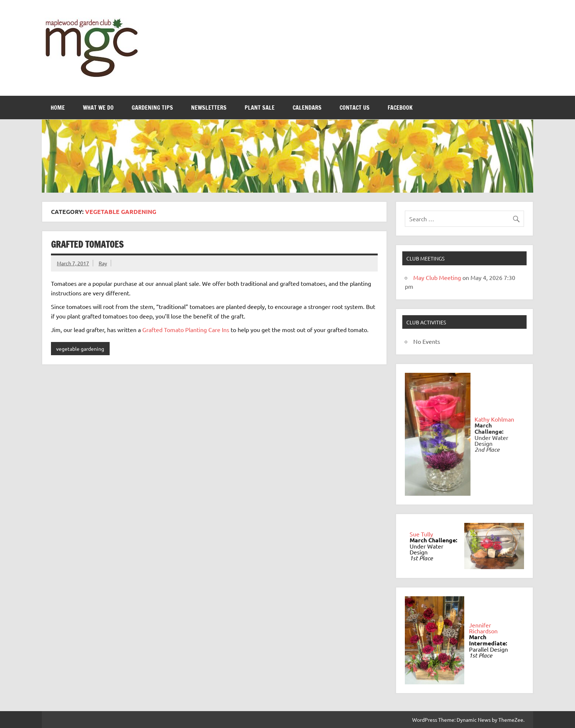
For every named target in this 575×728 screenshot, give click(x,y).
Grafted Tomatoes (87, 244)
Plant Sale (260, 108)
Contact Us (355, 108)
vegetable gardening (80, 349)
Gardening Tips (152, 108)
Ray (103, 263)
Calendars (307, 108)
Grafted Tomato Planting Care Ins (186, 330)
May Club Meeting (437, 277)
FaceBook (400, 108)
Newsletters (209, 108)
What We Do (98, 108)
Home (58, 108)
